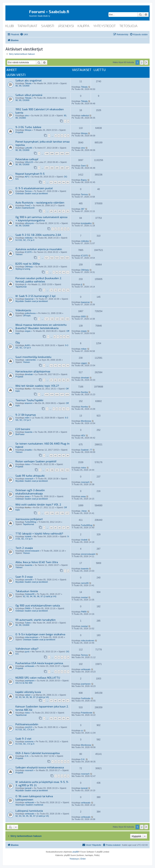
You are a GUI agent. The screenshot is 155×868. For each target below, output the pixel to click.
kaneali (28, 788)
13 (55, 290)
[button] (146, 62)
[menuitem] (24, 34)
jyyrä (27, 652)
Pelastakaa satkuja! (27, 159)
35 (68, 380)
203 (67, 154)
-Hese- (84, 511)
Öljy (18, 342)
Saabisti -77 (86, 450)
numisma (29, 741)
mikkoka (29, 238)
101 (57, 470)
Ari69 (27, 345)
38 (55, 701)
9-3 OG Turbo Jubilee (28, 127)
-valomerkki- (30, 360)
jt (25, 284)
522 (52, 258)
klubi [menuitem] (10, 26)
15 (64, 290)
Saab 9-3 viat (23, 739)
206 (62, 168)
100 (52, 470)
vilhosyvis (29, 223)
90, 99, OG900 (22, 86)
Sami (83, 166)
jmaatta (28, 450)
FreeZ (28, 205)
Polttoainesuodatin (27, 724)
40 (64, 701)
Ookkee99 (30, 594)
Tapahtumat (21, 287)
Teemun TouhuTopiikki (29, 400)
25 (55, 528)
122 (52, 319)
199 (47, 154)
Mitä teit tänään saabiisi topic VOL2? (37, 386)
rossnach (29, 479)
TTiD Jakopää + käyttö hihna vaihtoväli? (39, 534)
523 (57, 258)
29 (55, 211)
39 (59, 701)
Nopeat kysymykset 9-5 (30, 174)
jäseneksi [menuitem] (66, 26)
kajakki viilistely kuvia (28, 692)
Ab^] (27, 177)
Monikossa (86, 421)
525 (67, 258)
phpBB (75, 852)
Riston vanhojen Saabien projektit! (36, 461)
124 (62, 319)
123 (57, 319)
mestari (84, 597)
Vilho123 (29, 162)
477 (62, 395)
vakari (28, 695)
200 (52, 154)
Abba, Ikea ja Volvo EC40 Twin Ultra (37, 562)
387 (83, 209)
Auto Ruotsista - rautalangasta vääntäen (40, 203)
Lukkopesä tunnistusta (29, 811)
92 (55, 182)
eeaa (27, 496)
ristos (27, 464)
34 (64, 380)
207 (67, 168)
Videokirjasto (23, 310)
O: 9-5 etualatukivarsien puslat (34, 188)
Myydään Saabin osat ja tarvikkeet (32, 301)
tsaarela (28, 432)
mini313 (28, 727)
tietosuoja (128, 26)
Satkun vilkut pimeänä (29, 95)
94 (64, 182)
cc (82, 730)
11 (68, 272)
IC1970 (28, 252)
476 (57, 395)
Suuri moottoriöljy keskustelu (33, 357)
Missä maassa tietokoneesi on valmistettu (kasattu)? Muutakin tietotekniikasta (41, 327)
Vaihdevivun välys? (27, 649)
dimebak (29, 374)
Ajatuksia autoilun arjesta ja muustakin (39, 249)
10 (64, 272)
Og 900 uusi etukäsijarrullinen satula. (38, 606)
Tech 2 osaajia (24, 548)
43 (55, 455)
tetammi (28, 403)
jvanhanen (30, 681)
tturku (28, 389)
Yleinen (19, 254)
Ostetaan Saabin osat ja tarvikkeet (32, 193)
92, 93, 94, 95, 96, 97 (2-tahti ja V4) (40, 596)
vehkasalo (30, 666)
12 (51, 290)
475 (52, 395)
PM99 (28, 608)
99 (47, 470)
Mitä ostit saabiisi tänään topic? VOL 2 (38, 505)
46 (68, 455)
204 (52, 168)
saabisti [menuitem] (48, 26)
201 (57, 154)
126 (62, 513)
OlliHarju (29, 267)
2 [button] (142, 62)
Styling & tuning (23, 269)
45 (64, 455)
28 (51, 211)
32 (68, 211)
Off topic (27, 316)
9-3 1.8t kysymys (26, 415)
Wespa (28, 130)
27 (64, 528)
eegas (28, 331)
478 (67, 395)
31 (64, 211)
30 (59, 211)
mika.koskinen (31, 637)
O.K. (27, 756)
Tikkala (28, 83)
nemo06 (29, 580)
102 (62, 470)
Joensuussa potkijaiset (29, 519)
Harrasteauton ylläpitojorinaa (33, 372)
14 (59, 290)
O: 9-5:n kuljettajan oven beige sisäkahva (40, 634)
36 (68, 718)
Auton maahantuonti (25, 208)
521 (47, 258)
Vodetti (28, 536)
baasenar (29, 299)
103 (67, 470)
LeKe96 (28, 148)
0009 (83, 316)
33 (59, 380)
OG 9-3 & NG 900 (24, 683)
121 (47, 319)
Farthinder (86, 698)
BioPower (20, 434)
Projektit (19, 132)
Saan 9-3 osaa (24, 577)
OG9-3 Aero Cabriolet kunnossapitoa (38, 753)
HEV (83, 435)
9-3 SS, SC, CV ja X (25, 240)
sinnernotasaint (32, 551)
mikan (84, 349)
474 (47, 395)
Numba (84, 392)
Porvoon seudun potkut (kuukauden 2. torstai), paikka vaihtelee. (39, 280)
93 (59, 182)
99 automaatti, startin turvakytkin (36, 620)
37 (51, 701)
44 (59, 455)
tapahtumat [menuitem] (27, 26)
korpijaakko (86, 223)
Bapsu (84, 180)
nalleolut (85, 115)
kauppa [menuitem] (83, 26)
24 (51, 528)
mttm (27, 418)
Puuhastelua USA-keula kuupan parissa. (39, 663)
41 (68, 701)
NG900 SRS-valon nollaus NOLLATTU (38, 678)
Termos (28, 191)
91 (51, 182)
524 (62, 258)
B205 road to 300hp (28, 264)
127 (67, 513)
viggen (84, 363)
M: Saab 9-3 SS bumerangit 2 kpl (36, 296)
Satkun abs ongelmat (28, 81)
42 (51, 455)
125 (67, 319)
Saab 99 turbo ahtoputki (30, 476)
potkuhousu (30, 313)
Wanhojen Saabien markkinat (29, 805)
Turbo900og (30, 522)
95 (68, 182)
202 (62, 154)
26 (59, 528)
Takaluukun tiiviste (27, 591)
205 (57, 168)
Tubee (28, 623)
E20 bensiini (23, 429)
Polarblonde (87, 713)
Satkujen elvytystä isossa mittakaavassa (40, 768)
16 (68, 290)
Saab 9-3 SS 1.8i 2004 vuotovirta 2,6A (38, 235)
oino (27, 115)
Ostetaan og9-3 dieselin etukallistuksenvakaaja (30, 492)
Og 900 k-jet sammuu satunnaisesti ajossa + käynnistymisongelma (41, 219)
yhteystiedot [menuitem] (104, 26)
